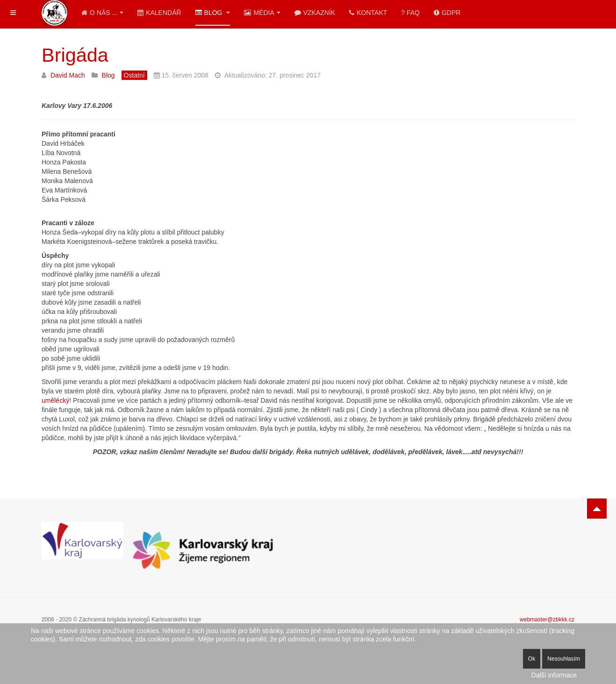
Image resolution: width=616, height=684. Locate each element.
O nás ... (102, 13)
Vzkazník (315, 13)
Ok (532, 659)
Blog (213, 13)
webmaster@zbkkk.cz (547, 620)
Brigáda (75, 55)
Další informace (554, 675)
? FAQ (410, 13)
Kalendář (159, 13)
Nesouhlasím (564, 659)
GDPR (447, 13)
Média (262, 13)
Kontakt (368, 13)
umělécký (55, 400)
